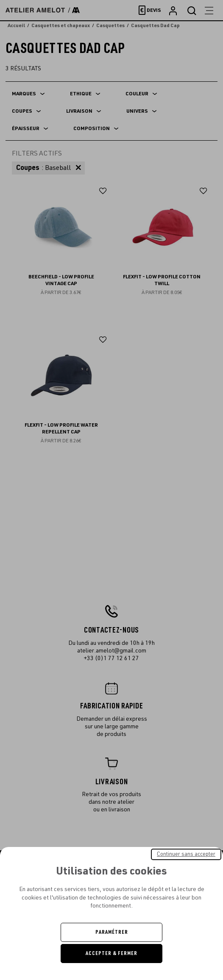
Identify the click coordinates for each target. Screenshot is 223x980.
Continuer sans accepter (186, 854)
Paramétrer (112, 932)
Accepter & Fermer (111, 953)
